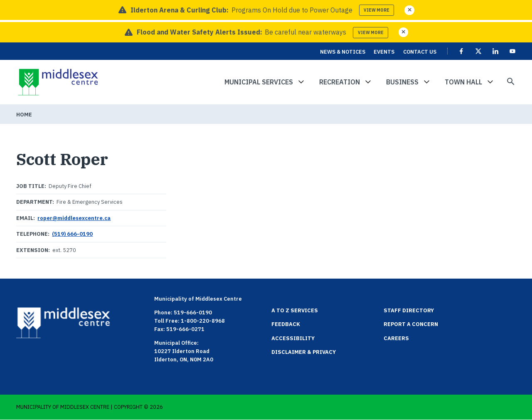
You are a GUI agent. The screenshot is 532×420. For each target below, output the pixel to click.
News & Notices (343, 52)
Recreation (340, 82)
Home (24, 115)
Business (402, 82)
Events (384, 52)
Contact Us (420, 52)
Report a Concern (411, 324)
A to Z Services (295, 310)
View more (377, 10)
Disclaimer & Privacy (304, 352)
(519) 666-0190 (72, 234)
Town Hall (463, 82)
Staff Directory (409, 310)
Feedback (286, 324)
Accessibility (293, 338)
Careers (396, 338)
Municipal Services (259, 82)
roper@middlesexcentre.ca (74, 218)
